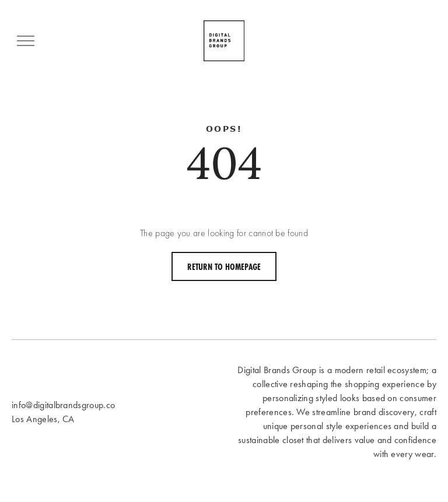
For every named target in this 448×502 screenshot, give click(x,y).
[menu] (26, 41)
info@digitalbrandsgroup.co (63, 405)
